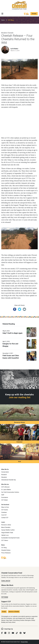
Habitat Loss (5, 535)
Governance (5, 497)
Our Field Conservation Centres (10, 492)
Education (4, 477)
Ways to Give (5, 507)
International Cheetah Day (9, 480)
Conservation (5, 472)
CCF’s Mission (5, 487)
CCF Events (5, 510)
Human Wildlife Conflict (8, 530)
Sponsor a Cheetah (14, 612)
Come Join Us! (6, 581)
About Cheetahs (6, 527)
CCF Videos (5, 540)
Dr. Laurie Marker (6, 490)
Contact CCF (5, 518)
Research (4, 475)
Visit (19, 462)
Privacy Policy (24, 642)
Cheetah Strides (6, 550)
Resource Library (19, 422)
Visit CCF (4, 515)
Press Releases (6, 553)
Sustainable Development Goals (10, 538)
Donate (34, 14)
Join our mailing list (20, 397)
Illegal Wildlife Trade (7, 533)
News (3, 20)
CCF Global (4, 500)
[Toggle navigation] (2, 14)
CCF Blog (11, 20)
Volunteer (19, 442)
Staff (3, 495)
